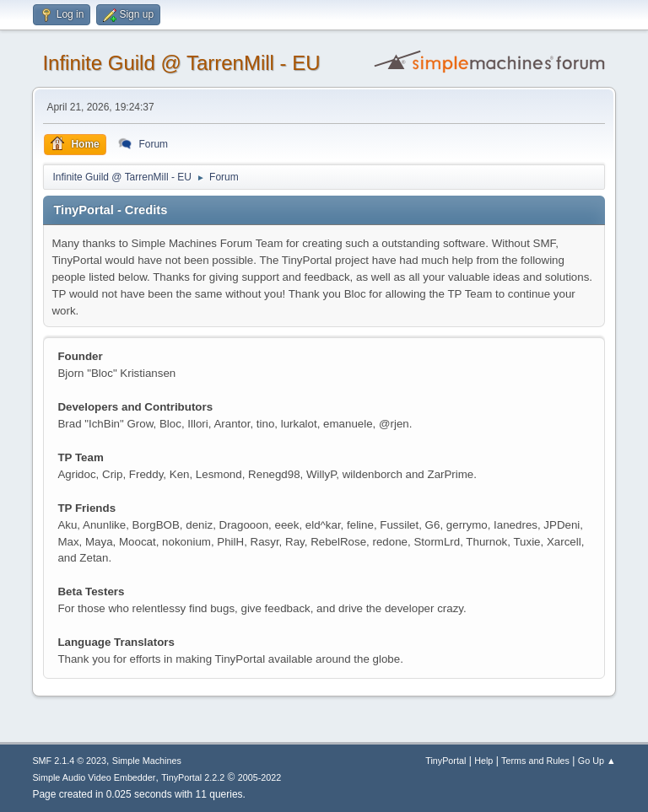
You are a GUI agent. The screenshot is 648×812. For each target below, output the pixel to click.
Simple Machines (147, 761)
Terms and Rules (535, 761)
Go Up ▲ (597, 761)
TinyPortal (445, 761)
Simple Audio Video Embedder (94, 777)
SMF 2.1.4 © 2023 (69, 761)
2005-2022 (260, 777)
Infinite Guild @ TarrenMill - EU (181, 63)
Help (483, 761)
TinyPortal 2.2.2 (193, 777)
